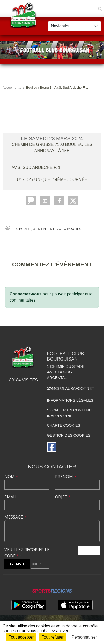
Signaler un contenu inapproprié (69, 413)
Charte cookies (64, 425)
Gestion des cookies (69, 435)
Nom (11, 477)
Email (12, 497)
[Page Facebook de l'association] (52, 447)
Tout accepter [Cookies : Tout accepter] (21, 637)
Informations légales (70, 400)
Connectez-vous (26, 294)
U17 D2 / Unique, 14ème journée (52, 180)
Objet (63, 497)
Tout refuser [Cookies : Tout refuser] (53, 637)
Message (15, 517)
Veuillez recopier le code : (27, 553)
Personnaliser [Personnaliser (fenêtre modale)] (84, 637)
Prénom (66, 477)
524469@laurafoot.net (71, 388)
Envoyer (89, 551)
